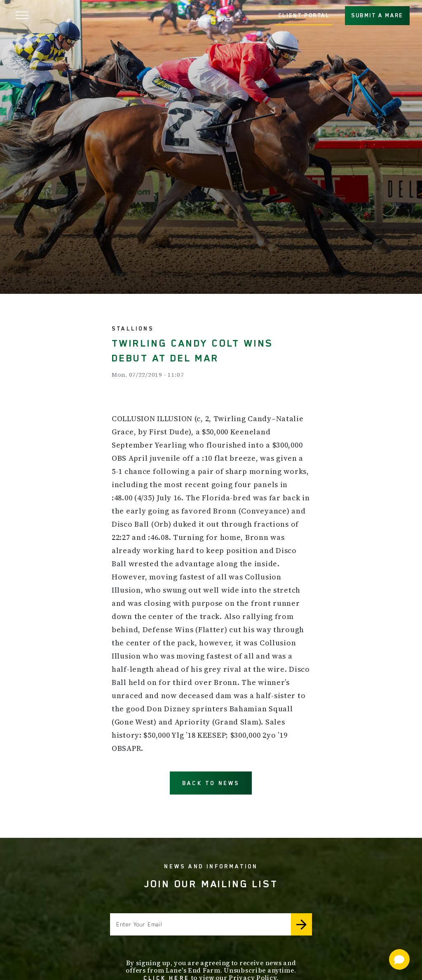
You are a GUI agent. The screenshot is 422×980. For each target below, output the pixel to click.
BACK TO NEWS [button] (211, 783)
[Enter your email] (200, 924)
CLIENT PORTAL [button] (304, 15)
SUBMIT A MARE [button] (377, 15)
